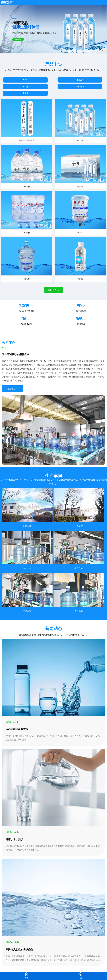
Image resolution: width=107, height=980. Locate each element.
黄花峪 (25, 87)
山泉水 (25, 93)
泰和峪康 (80, 87)
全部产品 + (53, 290)
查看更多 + (13, 389)
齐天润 (25, 80)
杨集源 (80, 80)
